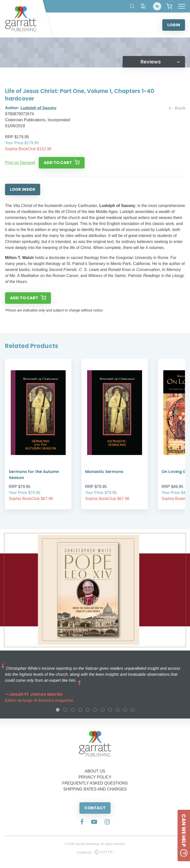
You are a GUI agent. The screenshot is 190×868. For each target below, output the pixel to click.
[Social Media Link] (82, 822)
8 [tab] (110, 710)
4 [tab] (80, 710)
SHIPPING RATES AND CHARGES (95, 789)
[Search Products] (132, 6)
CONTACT (95, 808)
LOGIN (174, 25)
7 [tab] (103, 710)
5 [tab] (88, 710)
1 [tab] (58, 710)
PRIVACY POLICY (95, 777)
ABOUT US (95, 771)
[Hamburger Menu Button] (182, 6)
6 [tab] (95, 710)
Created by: (95, 852)
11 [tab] (133, 710)
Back (177, 108)
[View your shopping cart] (169, 6)
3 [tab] (73, 710)
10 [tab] (125, 710)
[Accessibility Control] (157, 6)
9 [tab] (118, 710)
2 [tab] (65, 710)
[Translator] (144, 6)
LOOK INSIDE (23, 189)
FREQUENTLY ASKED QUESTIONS (95, 783)
